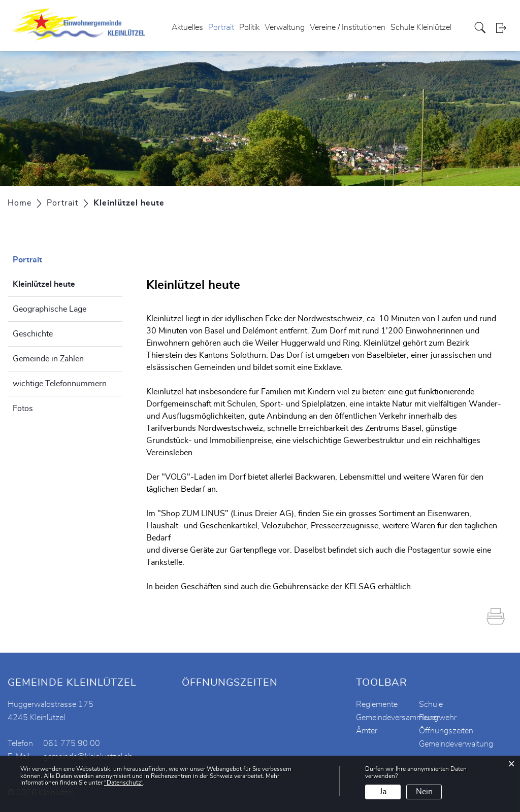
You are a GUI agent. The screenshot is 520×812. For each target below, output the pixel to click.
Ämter (367, 731)
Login (504, 28)
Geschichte (33, 334)
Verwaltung (285, 27)
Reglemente (377, 704)
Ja (383, 792)
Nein (424, 792)
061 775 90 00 (72, 743)
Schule (431, 704)
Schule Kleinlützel (421, 27)
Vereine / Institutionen (348, 27)
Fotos (23, 409)
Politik (249, 27)
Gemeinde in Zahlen (48, 359)
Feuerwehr (438, 718)
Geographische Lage (50, 309)
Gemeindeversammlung (397, 718)
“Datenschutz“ (124, 783)
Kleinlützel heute (68, 283)
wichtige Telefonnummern (60, 384)
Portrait (221, 27)
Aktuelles (187, 27)
